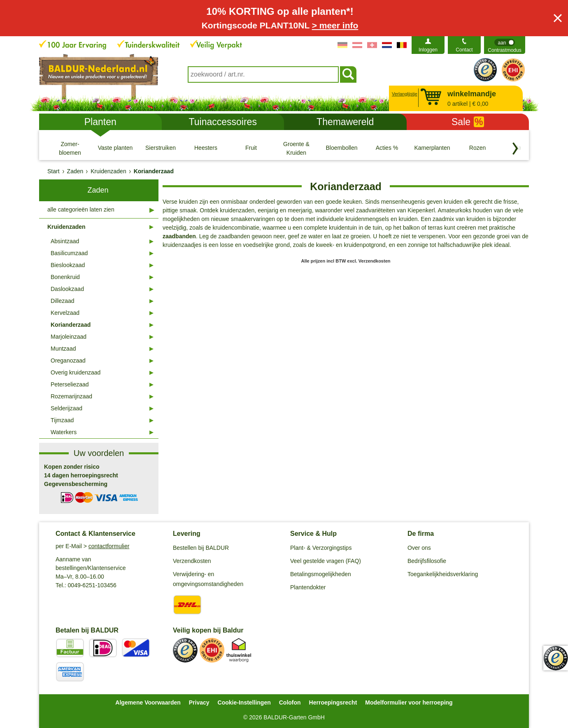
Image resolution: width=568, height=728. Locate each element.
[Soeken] (348, 74)
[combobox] (263, 74)
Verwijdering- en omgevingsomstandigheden (208, 579)
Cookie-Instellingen (244, 702)
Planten (100, 122)
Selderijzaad (66, 408)
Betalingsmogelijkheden (321, 574)
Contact (464, 50)
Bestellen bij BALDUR (201, 548)
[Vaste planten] (115, 148)
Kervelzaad (65, 313)
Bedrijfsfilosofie (427, 561)
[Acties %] (387, 148)
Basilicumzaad (69, 253)
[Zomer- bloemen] (70, 148)
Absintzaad (65, 241)
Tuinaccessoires (223, 122)
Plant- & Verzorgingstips (321, 548)
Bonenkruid (65, 277)
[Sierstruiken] (161, 148)
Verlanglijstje (404, 94)
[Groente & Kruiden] (296, 148)
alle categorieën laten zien (81, 209)
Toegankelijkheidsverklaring (443, 574)
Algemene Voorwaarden (148, 702)
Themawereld (345, 122)
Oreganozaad (68, 361)
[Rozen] (477, 148)
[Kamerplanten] (432, 148)
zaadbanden (179, 236)
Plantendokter (308, 587)
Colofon (290, 702)
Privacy (199, 702)
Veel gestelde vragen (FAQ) (326, 561)
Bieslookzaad (68, 265)
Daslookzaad (67, 289)
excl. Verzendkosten (369, 261)
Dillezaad (63, 301)
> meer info (335, 25)
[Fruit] (251, 148)
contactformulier (109, 546)
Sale (468, 122)
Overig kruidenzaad (76, 372)
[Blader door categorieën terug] (515, 149)
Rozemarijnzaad (71, 396)
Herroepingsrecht (333, 702)
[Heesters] (206, 148)
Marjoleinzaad (69, 337)
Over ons (419, 548)
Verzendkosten (192, 561)
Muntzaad (63, 349)
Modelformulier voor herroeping (409, 702)
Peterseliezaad (70, 384)
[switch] (505, 45)
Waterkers (64, 432)
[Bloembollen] (342, 148)
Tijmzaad (62, 420)
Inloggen (428, 50)
